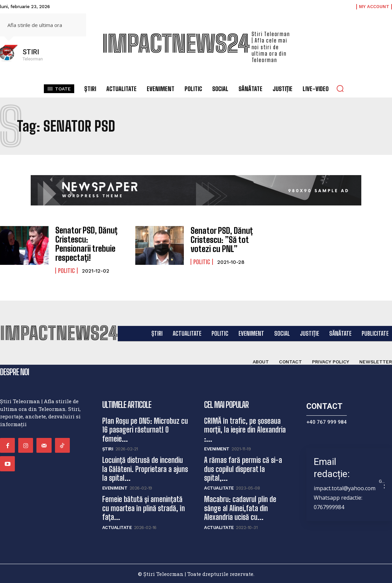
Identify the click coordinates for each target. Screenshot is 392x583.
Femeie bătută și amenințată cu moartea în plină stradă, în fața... (144, 508)
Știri (108, 449)
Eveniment (115, 488)
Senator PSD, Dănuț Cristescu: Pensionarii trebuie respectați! (85, 244)
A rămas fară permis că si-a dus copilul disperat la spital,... (243, 469)
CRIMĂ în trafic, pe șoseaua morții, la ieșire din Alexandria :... (245, 429)
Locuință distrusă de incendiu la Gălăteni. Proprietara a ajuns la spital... (145, 469)
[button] (340, 88)
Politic (66, 270)
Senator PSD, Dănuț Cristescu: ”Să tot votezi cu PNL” (221, 240)
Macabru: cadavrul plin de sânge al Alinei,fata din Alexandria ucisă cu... (240, 508)
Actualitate (117, 527)
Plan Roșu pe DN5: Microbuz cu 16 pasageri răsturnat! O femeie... (145, 429)
